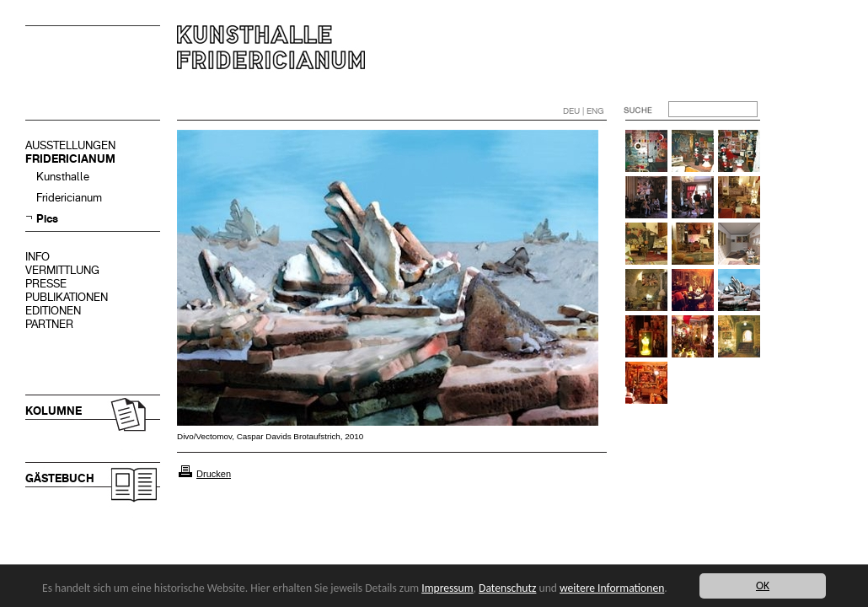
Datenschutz (507, 588)
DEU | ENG (584, 111)
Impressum (447, 588)
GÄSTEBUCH (60, 478)
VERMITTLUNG (62, 270)
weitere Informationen (612, 588)
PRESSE (46, 284)
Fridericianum (69, 198)
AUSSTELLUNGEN (70, 145)
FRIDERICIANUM (70, 159)
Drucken (214, 474)
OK (763, 586)
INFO (38, 257)
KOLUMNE (54, 411)
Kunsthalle (63, 177)
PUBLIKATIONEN (67, 297)
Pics (47, 219)
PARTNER (49, 324)
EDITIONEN (53, 311)
